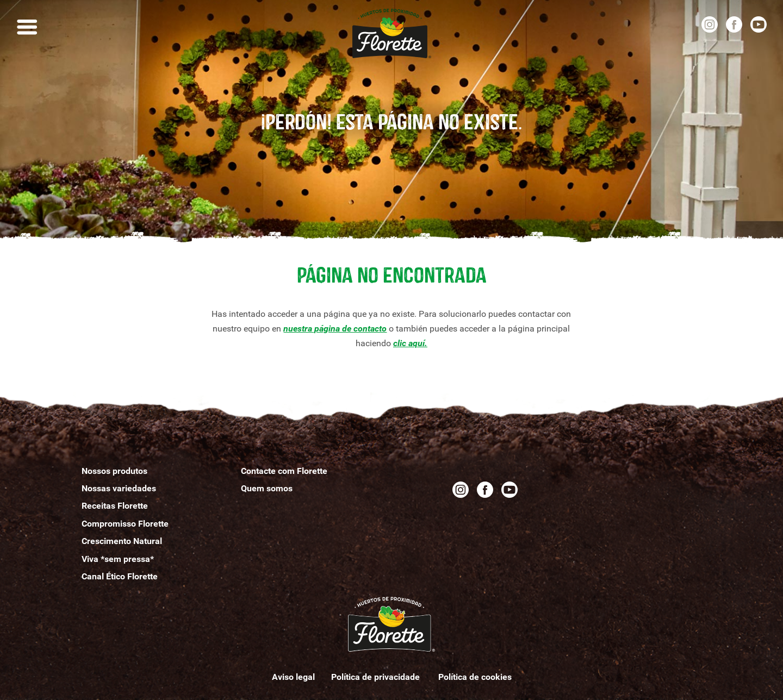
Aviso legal (293, 677)
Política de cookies (475, 677)
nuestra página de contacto (335, 329)
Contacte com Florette (284, 471)
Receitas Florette (115, 506)
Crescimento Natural (122, 541)
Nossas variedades (119, 488)
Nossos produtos (114, 471)
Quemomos (267, 488)
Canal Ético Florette (120, 576)
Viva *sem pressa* (118, 559)
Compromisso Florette (125, 524)
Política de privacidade (377, 677)
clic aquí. (410, 343)
